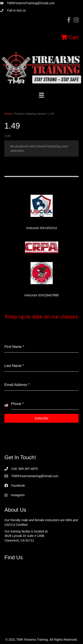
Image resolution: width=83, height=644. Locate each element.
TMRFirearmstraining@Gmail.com (35, 476)
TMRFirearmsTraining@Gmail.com (31, 3)
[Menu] (41, 95)
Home (8, 114)
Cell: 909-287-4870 (24, 469)
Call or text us (16, 10)
